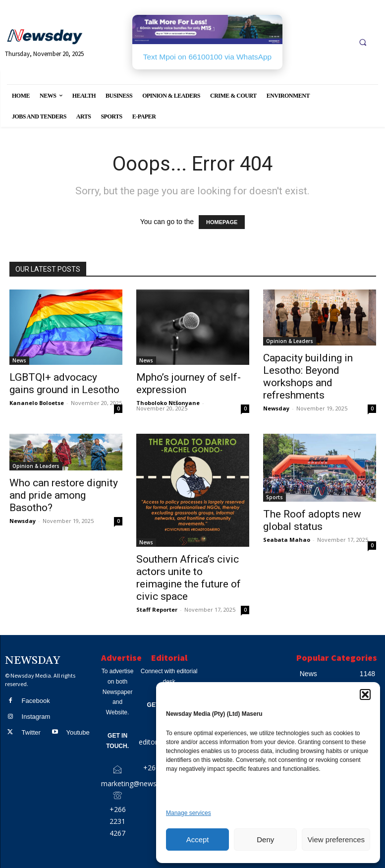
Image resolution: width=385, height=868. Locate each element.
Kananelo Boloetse (37, 403)
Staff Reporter (157, 609)
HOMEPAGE (222, 222)
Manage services (189, 813)
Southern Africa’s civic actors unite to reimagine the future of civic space (189, 578)
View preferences (336, 839)
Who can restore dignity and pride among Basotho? (64, 495)
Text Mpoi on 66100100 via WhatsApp (207, 57)
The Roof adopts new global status (312, 520)
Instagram (36, 717)
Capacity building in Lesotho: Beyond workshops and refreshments (308, 376)
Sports (275, 497)
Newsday (276, 408)
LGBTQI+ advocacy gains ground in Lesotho (64, 383)
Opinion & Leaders (290, 341)
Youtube (78, 732)
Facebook (36, 701)
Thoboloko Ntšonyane (168, 403)
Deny (265, 839)
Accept (198, 839)
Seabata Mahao (287, 540)
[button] (365, 694)
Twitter (31, 732)
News (19, 360)
